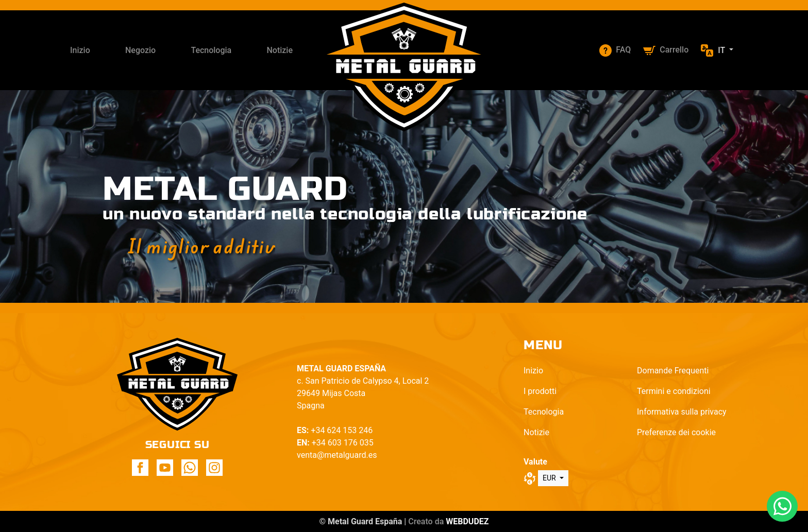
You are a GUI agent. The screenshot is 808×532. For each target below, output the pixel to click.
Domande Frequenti (673, 371)
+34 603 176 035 (343, 443)
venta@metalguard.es (337, 455)
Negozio (140, 50)
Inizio (80, 50)
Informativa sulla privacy (682, 412)
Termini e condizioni (674, 391)
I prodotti (540, 391)
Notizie (280, 50)
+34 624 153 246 (342, 430)
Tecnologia (211, 50)
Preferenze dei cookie (676, 432)
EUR (550, 478)
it (722, 50)
